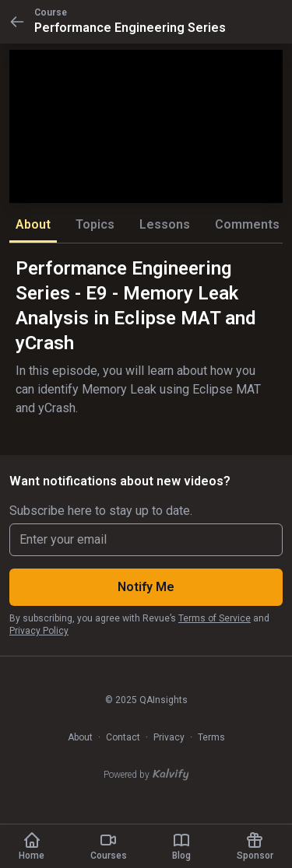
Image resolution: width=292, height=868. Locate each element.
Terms (211, 737)
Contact (123, 737)
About (80, 737)
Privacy (169, 737)
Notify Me (146, 587)
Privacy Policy (39, 631)
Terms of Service (215, 618)
